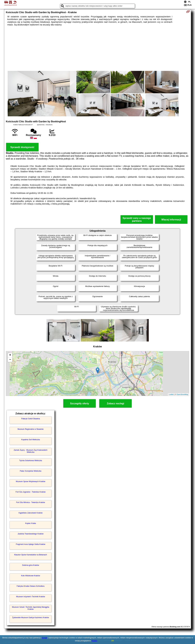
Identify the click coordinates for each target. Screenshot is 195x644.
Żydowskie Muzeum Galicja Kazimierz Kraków (30, 618)
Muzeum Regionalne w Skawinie (30, 429)
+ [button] (10, 355)
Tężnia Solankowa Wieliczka (31, 461)
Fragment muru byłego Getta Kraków (31, 544)
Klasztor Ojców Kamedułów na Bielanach (31, 555)
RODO (95, 641)
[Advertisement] (97, 48)
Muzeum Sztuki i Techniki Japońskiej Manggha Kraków (31, 608)
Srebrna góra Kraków (30, 565)
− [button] (10, 360)
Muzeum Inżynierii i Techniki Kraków (31, 597)
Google (45, 638)
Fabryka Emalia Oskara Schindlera (30, 586)
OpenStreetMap (182, 394)
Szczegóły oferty (80, 403)
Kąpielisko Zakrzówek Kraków (30, 513)
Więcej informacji (171, 220)
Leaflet (171, 394)
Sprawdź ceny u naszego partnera (137, 220)
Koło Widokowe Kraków (31, 576)
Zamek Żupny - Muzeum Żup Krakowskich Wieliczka (31, 451)
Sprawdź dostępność (22, 147)
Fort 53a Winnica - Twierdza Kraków (31, 502)
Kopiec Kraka (30, 523)
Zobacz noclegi (115, 403)
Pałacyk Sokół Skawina (31, 419)
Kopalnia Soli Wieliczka (31, 440)
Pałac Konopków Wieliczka (30, 471)
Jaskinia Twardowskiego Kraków (31, 534)
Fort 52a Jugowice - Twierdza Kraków (31, 492)
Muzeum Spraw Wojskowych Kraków (31, 481)
